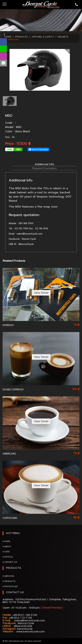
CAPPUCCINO (10, 518)
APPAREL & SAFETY (43, 37)
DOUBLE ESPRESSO (13, 390)
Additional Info (44, 164)
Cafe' (6, 552)
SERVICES (8, 576)
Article (8, 557)
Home (6, 541)
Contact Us (10, 562)
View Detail (41, 293)
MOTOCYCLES (10, 586)
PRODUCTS (21, 37)
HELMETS (63, 37)
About (7, 547)
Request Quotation (44, 168)
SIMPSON (13, 40)
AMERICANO (9, 454)
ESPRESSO (8, 325)
